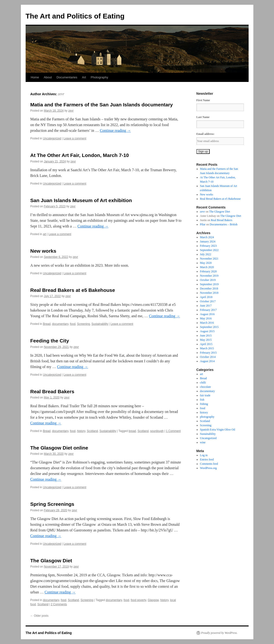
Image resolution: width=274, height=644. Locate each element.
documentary (60, 324)
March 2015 (207, 348)
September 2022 (209, 250)
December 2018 (209, 289)
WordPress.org (208, 468)
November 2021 (209, 259)
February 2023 (208, 246)
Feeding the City (50, 341)
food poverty (138, 600)
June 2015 (206, 336)
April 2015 (206, 344)
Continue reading (115, 130)
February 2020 (208, 271)
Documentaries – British (224, 224)
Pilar (203, 224)
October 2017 (208, 301)
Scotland (92, 431)
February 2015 (208, 353)
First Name (203, 100)
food (73, 324)
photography (207, 417)
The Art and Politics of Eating (75, 16)
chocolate (205, 387)
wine (203, 442)
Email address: (206, 134)
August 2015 (207, 331)
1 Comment (173, 431)
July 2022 (206, 254)
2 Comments (59, 604)
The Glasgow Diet (51, 561)
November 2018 (209, 293)
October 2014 (208, 357)
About (48, 77)
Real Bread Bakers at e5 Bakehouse (73, 290)
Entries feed (207, 459)
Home (35, 77)
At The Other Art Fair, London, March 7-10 (80, 155)
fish (202, 400)
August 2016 (207, 314)
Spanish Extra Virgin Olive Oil (218, 430)
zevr (61, 94)
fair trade (205, 395)
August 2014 (207, 361)
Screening (84, 324)
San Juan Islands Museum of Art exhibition (81, 200)
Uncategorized (52, 138)
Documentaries (67, 77)
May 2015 (206, 340)
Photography (99, 77)
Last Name (203, 117)
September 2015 (209, 327)
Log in (204, 455)
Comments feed (209, 464)
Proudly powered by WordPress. (219, 633)
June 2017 (206, 306)
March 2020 (207, 267)
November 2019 (209, 276)
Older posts (39, 616)
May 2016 (206, 318)
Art (84, 77)
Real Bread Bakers (52, 391)
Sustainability (100, 324)
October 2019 (208, 280)
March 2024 (207, 237)
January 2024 (208, 241)
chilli (203, 383)
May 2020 (206, 263)
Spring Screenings (52, 504)
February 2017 (208, 310)
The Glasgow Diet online (59, 448)
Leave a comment (75, 138)
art (45, 234)
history (81, 431)
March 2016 (207, 323)
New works (43, 251)
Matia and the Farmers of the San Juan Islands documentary (102, 105)
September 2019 (209, 284)
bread (132, 431)
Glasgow (153, 600)
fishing (204, 404)
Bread (47, 324)
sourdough (157, 431)
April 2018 (206, 297)
